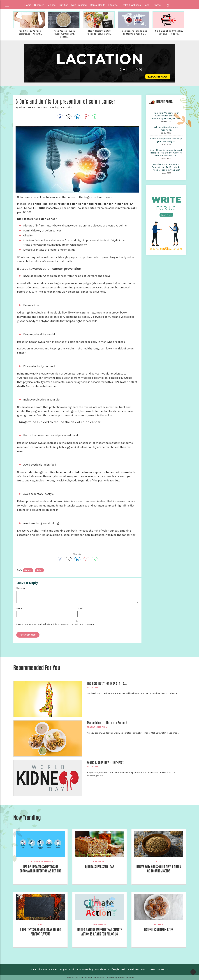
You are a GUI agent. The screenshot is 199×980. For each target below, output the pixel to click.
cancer (28, 570)
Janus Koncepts (126, 977)
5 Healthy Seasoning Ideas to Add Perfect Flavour (40, 932)
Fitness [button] (157, 5)
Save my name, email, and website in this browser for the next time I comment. (56, 624)
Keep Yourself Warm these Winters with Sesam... (65, 34)
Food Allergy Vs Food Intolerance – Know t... (30, 32)
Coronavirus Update (40, 861)
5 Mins (61, 107)
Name (20, 608)
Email (81, 608)
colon (39, 570)
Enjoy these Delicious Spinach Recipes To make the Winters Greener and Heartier (166, 152)
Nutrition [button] (63, 5)
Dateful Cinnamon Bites (159, 929)
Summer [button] (39, 5)
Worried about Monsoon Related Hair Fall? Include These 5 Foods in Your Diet (166, 167)
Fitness (152, 969)
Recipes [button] (51, 5)
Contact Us (163, 969)
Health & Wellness (130, 969)
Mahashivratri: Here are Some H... (109, 722)
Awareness (99, 924)
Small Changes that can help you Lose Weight (166, 139)
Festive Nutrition (97, 727)
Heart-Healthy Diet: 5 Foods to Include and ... (99, 32)
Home (28, 5)
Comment (21, 588)
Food (159, 861)
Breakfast (99, 861)
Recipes (159, 924)
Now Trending (86, 969)
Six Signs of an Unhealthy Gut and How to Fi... (169, 34)
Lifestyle (115, 969)
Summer (53, 969)
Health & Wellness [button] (131, 5)
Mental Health (102, 969)
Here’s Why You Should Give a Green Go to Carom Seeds (159, 869)
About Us (43, 969)
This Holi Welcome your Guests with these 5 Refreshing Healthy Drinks (166, 115)
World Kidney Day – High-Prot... (107, 762)
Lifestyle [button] (113, 5)
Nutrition (93, 687)
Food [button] (147, 5)
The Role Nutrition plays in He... (107, 683)
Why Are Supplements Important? (166, 128)
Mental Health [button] (97, 5)
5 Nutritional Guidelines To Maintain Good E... (134, 32)
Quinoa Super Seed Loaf (99, 867)
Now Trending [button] (79, 5)
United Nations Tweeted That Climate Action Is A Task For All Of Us (100, 932)
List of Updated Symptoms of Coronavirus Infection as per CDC (40, 869)
